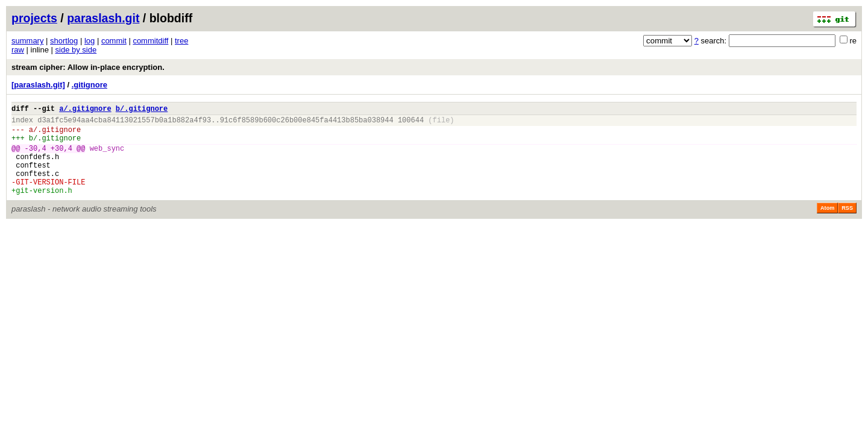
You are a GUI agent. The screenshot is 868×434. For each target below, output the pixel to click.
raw (18, 50)
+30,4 (61, 157)
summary (27, 41)
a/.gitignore (85, 110)
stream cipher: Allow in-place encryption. (88, 67)
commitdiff (150, 41)
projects (34, 18)
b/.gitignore (142, 110)
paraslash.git (103, 18)
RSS (847, 226)
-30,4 (36, 157)
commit (114, 41)
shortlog (64, 41)
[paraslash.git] (38, 85)
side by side (76, 50)
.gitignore (90, 85)
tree (181, 41)
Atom (827, 226)
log (90, 41)
